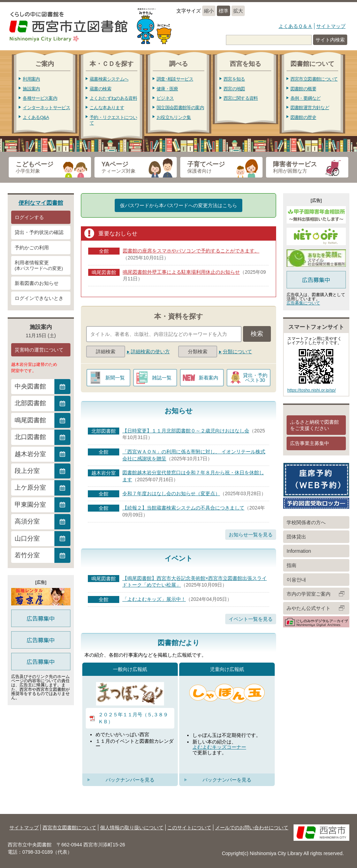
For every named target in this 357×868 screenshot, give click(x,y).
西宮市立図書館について (314, 79)
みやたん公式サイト (309, 608)
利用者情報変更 (41, 266)
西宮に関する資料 (241, 98)
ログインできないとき (39, 298)
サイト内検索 (330, 40)
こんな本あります (107, 108)
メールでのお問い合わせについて (252, 828)
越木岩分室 (30, 454)
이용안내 (296, 580)
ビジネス (165, 98)
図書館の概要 (303, 89)
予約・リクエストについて (113, 120)
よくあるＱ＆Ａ (295, 26)
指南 (291, 565)
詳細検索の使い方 (150, 352)
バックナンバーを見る (130, 780)
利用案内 (31, 79)
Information (299, 551)
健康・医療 (167, 89)
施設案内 (31, 89)
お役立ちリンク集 (174, 117)
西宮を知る (234, 79)
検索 (257, 334)
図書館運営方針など (310, 108)
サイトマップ (331, 26)
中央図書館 (30, 386)
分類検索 (198, 352)
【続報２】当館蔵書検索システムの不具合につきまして (183, 508)
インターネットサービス (46, 108)
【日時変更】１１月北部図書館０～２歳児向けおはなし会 (186, 431)
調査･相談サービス (175, 79)
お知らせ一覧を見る (251, 535)
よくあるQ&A (36, 117)
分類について (237, 352)
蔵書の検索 (100, 89)
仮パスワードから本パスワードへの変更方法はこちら (178, 205)
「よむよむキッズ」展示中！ (154, 599)
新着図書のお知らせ (37, 283)
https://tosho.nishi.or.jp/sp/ (312, 390)
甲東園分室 (30, 505)
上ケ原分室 (30, 488)
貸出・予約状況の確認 (39, 232)
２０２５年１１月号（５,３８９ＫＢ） (133, 718)
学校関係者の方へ (306, 522)
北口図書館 (30, 437)
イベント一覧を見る (251, 619)
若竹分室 (27, 555)
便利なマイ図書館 (41, 203)
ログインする (29, 217)
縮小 (209, 11)
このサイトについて (189, 828)
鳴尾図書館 (30, 420)
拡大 (238, 11)
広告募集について (303, 303)
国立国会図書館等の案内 (180, 108)
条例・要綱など (305, 98)
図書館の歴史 (303, 117)
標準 (223, 11)
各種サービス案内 (40, 98)
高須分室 (27, 521)
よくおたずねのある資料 (113, 98)
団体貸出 (296, 537)
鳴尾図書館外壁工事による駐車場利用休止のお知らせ (181, 272)
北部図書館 (30, 403)
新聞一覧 (115, 378)
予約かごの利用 (32, 248)
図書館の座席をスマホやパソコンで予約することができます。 (191, 251)
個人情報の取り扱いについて (132, 828)
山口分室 (27, 538)
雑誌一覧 (162, 378)
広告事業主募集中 (310, 443)
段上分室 (27, 471)
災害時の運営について (39, 350)
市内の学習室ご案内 (309, 594)
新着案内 (208, 378)
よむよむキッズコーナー (219, 747)
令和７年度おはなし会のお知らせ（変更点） (171, 493)
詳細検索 (106, 352)
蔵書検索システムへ (109, 79)
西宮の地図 (234, 89)
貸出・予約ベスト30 (255, 378)
